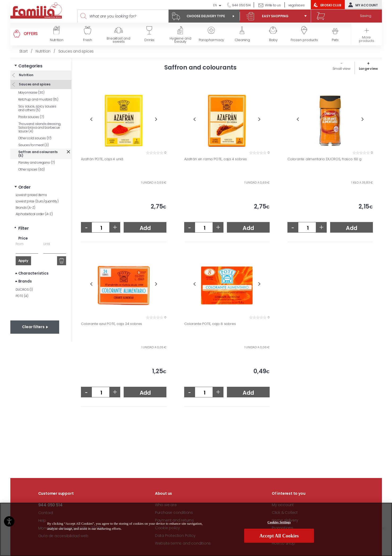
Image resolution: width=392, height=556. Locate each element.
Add (145, 228)
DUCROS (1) (24, 290)
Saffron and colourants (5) (38, 154)
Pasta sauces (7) (31, 117)
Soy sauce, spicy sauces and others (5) (37, 108)
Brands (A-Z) (26, 208)
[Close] (384, 528)
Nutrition (26, 75)
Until (47, 244)
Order (25, 187)
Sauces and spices (34, 84)
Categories (30, 66)
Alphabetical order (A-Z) (34, 214)
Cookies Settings (279, 522)
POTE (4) (22, 296)
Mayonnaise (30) (31, 92)
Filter (24, 228)
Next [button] (156, 119)
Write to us (273, 5)
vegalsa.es (296, 5)
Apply (23, 261)
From (20, 244)
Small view (342, 69)
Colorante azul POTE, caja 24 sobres (111, 324)
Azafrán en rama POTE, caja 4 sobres (216, 159)
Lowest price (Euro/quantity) (37, 201)
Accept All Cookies (279, 536)
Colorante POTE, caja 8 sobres (210, 324)
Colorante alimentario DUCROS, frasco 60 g (324, 159)
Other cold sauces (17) (35, 138)
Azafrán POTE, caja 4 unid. (102, 159)
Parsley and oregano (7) (37, 162)
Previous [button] (91, 119)
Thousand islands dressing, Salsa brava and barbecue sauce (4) (40, 127)
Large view (368, 69)
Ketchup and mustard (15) (38, 99)
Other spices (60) (32, 169)
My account (362, 5)
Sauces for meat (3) (34, 145)
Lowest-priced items (31, 195)
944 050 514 (241, 5)
